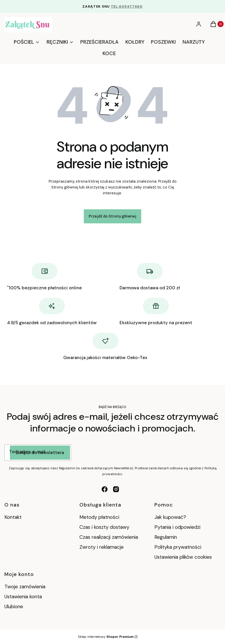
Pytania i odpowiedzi (177, 527)
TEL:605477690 (127, 6)
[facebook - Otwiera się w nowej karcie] (105, 489)
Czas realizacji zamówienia (109, 537)
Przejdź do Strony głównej (112, 216)
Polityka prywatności (178, 547)
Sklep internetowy (106, 637)
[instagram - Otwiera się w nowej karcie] (116, 489)
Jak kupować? (170, 517)
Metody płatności (99, 517)
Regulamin (166, 537)
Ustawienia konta (23, 597)
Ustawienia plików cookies (184, 557)
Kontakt (13, 517)
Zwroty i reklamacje (102, 547)
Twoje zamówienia (25, 587)
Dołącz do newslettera (40, 453)
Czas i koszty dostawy (104, 527)
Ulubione (14, 606)
